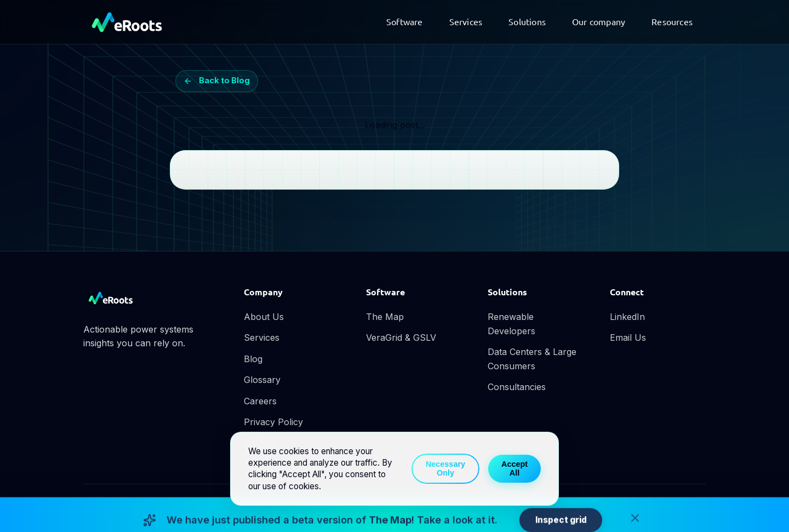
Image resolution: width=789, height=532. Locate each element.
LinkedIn (627, 317)
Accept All (514, 468)
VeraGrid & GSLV (401, 337)
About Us (264, 317)
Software (405, 21)
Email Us (628, 337)
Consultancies (517, 387)
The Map (385, 317)
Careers (260, 401)
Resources (672, 21)
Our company (599, 21)
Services (466, 21)
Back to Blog (217, 81)
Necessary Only (445, 468)
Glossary (262, 380)
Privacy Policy (273, 422)
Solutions (527, 21)
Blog (253, 359)
